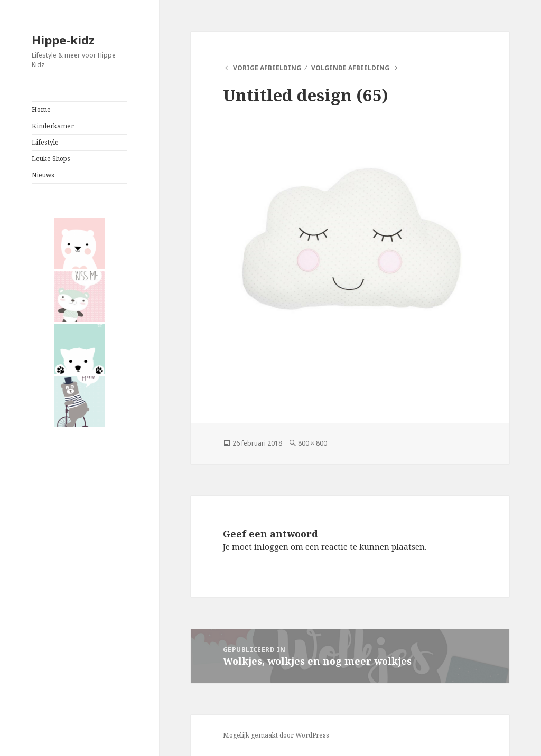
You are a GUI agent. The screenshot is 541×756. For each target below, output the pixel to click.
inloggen (271, 546)
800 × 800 (313, 443)
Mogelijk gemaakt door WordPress (276, 735)
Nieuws (43, 175)
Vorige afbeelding (267, 68)
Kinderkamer (53, 126)
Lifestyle (45, 142)
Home (41, 110)
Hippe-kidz (63, 40)
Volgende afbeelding (350, 68)
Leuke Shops (51, 159)
